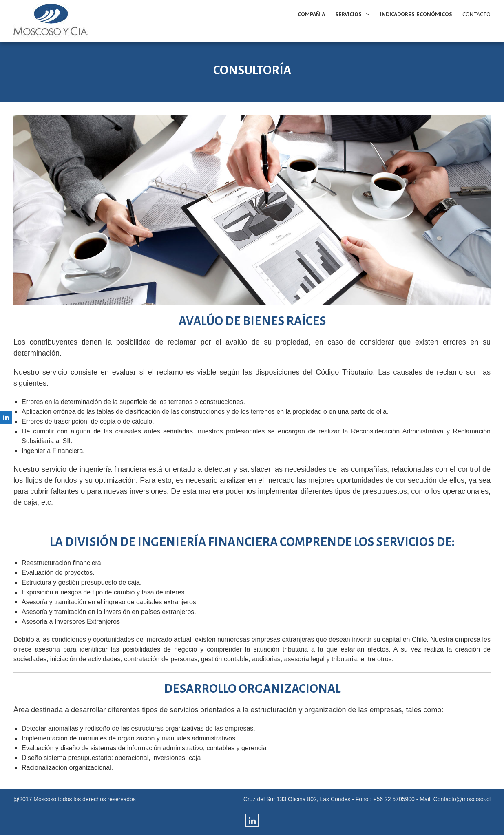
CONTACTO (476, 14)
